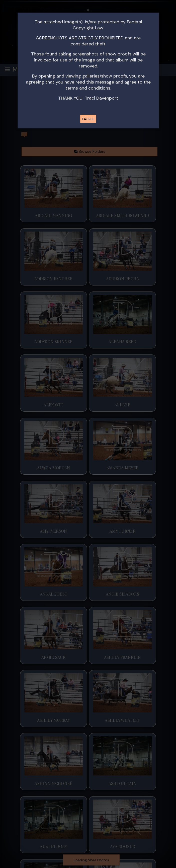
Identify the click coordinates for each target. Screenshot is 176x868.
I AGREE (88, 119)
